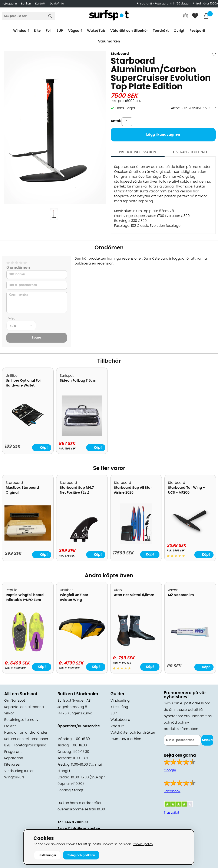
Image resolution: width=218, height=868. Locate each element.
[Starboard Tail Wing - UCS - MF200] (190, 537)
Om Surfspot (15, 701)
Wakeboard (120, 720)
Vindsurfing (120, 701)
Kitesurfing (119, 707)
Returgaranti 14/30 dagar (172, 4)
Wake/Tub (96, 31)
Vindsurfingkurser (19, 771)
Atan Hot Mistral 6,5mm (134, 595)
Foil (49, 31)
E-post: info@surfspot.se (79, 829)
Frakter (10, 726)
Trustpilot (171, 813)
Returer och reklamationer (26, 739)
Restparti (197, 31)
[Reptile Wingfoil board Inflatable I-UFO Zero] (28, 651)
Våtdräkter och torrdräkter (133, 733)
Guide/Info (57, 4)
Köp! (150, 554)
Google (170, 770)
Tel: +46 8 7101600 (73, 822)
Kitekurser (12, 765)
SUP (60, 31)
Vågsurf (75, 31)
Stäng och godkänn (81, 855)
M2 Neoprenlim (181, 595)
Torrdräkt (161, 31)
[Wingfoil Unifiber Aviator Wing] (82, 640)
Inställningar (47, 855)
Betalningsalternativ (21, 720)
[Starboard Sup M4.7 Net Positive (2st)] (82, 542)
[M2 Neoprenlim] (190, 652)
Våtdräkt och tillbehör (129, 31)
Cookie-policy (143, 844)
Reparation (14, 758)
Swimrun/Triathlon (126, 739)
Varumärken (109, 41)
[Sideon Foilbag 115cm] (82, 435)
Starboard (120, 54)
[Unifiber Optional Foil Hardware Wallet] (28, 430)
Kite (37, 31)
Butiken (26, 4)
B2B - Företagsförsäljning (25, 745)
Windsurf (21, 31)
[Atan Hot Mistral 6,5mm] (136, 649)
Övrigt (179, 31)
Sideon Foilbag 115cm (78, 381)
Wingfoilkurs (14, 777)
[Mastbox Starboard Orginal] (28, 539)
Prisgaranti (145, 4)
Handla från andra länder (26, 733)
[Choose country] (186, 16)
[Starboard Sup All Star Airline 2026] (136, 543)
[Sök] (29, 16)
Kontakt (40, 4)
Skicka (207, 740)
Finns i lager (125, 108)
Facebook (172, 791)
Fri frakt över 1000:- (205, 4)
